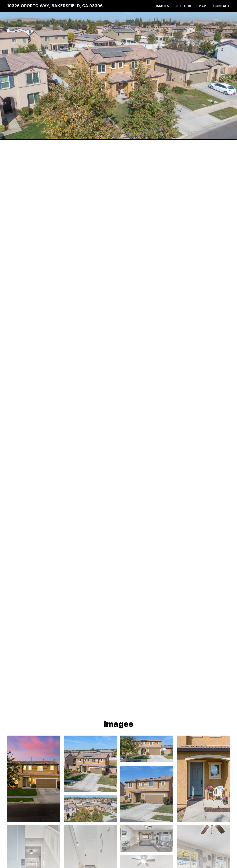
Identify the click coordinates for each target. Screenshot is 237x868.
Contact (222, 6)
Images (163, 6)
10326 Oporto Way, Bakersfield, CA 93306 (55, 6)
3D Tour (184, 6)
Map (202, 6)
